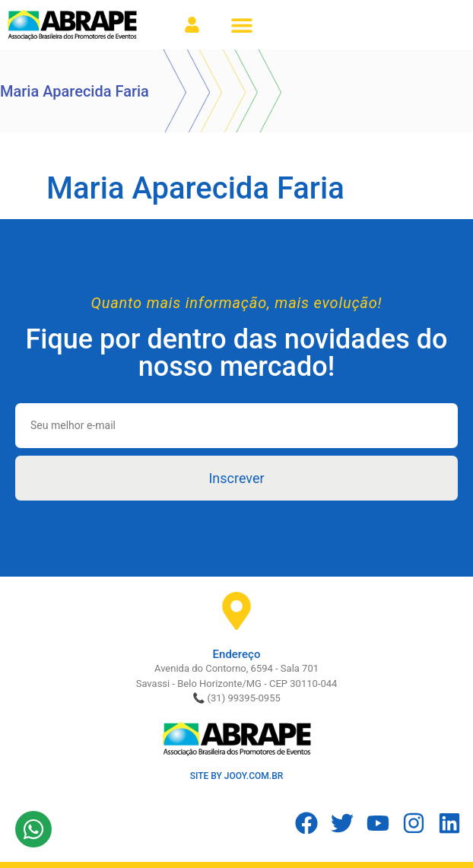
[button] (241, 25)
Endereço (237, 654)
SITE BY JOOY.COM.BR (237, 776)
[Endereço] (236, 611)
